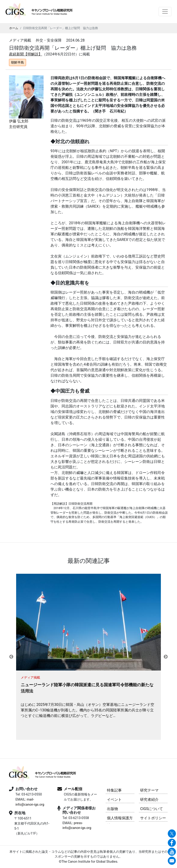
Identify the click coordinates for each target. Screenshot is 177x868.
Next (166, 657)
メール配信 (73, 789)
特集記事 (114, 790)
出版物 (112, 809)
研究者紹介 (149, 800)
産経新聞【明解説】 (26, 54)
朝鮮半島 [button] (18, 62)
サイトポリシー (153, 818)
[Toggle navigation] (165, 12)
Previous (11, 657)
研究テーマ (149, 790)
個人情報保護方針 (120, 819)
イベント (114, 800)
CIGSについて (152, 809)
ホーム (14, 28)
